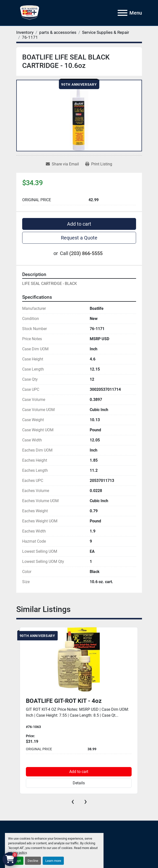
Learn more (53, 861)
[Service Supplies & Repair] (106, 32)
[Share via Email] (62, 164)
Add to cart (79, 224)
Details (79, 783)
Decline (33, 861)
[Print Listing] (99, 164)
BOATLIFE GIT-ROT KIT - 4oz (64, 701)
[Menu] (123, 13)
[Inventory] (25, 32)
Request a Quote (79, 238)
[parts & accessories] (58, 32)
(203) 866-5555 (86, 253)
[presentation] (73, 801)
